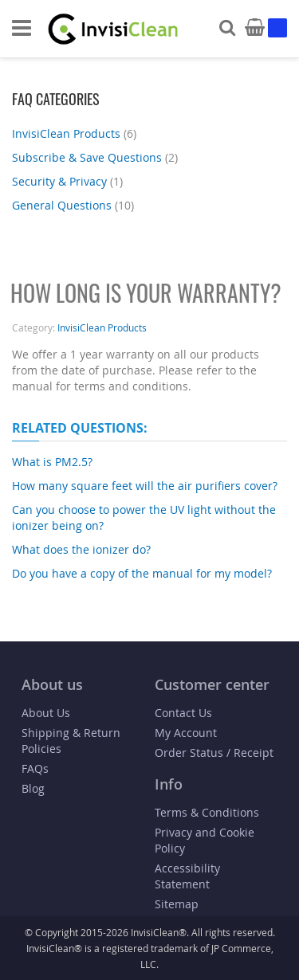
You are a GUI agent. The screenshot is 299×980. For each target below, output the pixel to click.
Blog (33, 788)
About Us (46, 713)
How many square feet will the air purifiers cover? (145, 486)
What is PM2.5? (52, 462)
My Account (186, 733)
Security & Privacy (69, 181)
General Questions (75, 205)
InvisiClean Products (76, 133)
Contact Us (183, 713)
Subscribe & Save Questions (97, 157)
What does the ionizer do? (81, 549)
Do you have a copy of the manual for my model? (142, 573)
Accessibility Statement (187, 876)
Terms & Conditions (207, 812)
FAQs (35, 768)
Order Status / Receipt (214, 753)
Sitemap (177, 904)
